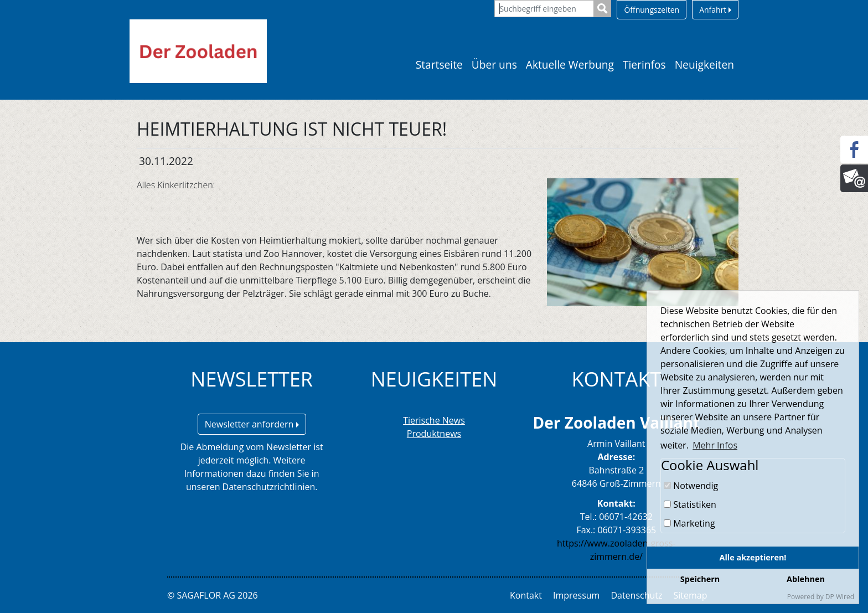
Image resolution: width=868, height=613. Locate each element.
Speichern (700, 579)
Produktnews (434, 434)
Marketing (689, 523)
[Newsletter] (854, 178)
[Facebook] (854, 150)
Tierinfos (644, 65)
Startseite (439, 65)
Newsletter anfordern (252, 424)
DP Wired (840, 597)
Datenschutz (636, 595)
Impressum (576, 595)
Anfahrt (715, 10)
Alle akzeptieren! (753, 557)
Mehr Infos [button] (715, 445)
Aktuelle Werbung (570, 65)
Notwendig (691, 486)
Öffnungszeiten (652, 10)
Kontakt (526, 595)
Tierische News (434, 420)
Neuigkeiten (704, 65)
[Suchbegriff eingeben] (544, 9)
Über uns (494, 65)
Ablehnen (806, 579)
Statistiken (690, 504)
